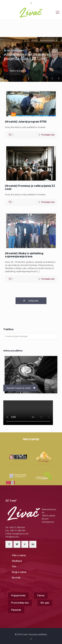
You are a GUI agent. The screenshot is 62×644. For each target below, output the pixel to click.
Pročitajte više (48, 135)
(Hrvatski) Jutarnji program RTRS (26, 122)
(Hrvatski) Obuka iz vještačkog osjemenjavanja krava (24, 255)
